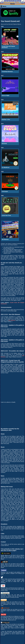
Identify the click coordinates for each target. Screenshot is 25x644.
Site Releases (12, 320)
